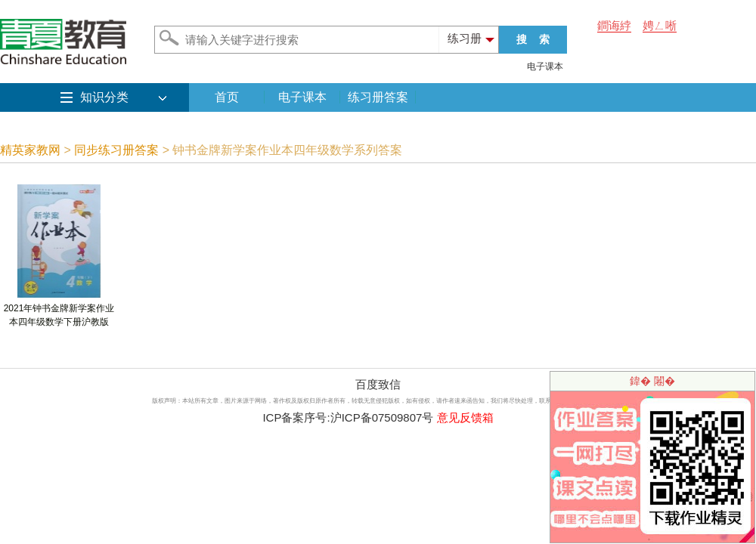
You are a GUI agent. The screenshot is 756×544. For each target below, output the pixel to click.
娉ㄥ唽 (660, 25)
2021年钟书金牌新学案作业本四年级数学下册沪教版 (59, 310)
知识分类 (104, 97)
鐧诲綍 (614, 25)
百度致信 (378, 384)
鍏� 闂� (652, 381)
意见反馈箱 (465, 417)
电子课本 (545, 66)
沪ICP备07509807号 (382, 417)
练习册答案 (378, 97)
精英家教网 (30, 150)
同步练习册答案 (116, 150)
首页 (227, 97)
